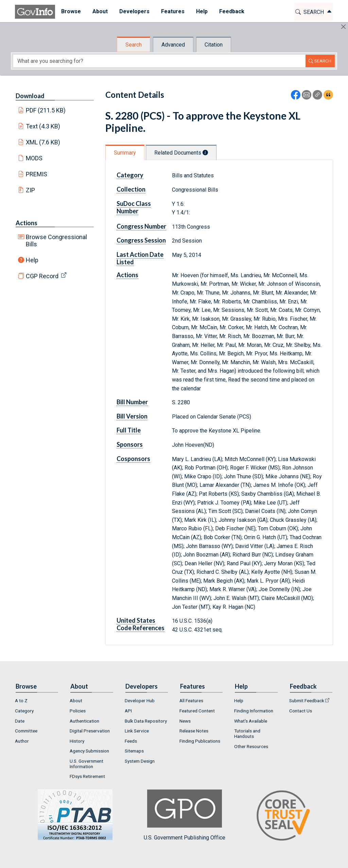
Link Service (137, 731)
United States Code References (141, 624)
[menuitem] (71, 12)
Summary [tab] (125, 153)
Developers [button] (134, 11)
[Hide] (343, 27)
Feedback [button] (231, 11)
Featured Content (197, 711)
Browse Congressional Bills (56, 241)
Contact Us (301, 711)
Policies (78, 711)
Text (43, 126)
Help (32, 260)
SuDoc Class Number (134, 207)
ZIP (30, 190)
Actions (27, 223)
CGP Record (42, 276)
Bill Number (132, 402)
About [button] (100, 11)
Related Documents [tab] (181, 153)
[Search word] (159, 61)
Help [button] (202, 11)
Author (22, 741)
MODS (34, 158)
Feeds (131, 741)
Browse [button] (71, 11)
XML (43, 142)
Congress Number (141, 226)
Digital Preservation (90, 731)
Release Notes (194, 731)
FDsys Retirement (87, 776)
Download (30, 96)
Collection (131, 189)
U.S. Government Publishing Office (185, 815)
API (128, 711)
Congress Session (141, 240)
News (185, 721)
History (77, 741)
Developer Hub (140, 701)
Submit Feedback (307, 701)
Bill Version (132, 416)
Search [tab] (134, 45)
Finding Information (254, 711)
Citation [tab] (214, 45)
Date (20, 721)
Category (130, 175)
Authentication (84, 721)
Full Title (129, 430)
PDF (46, 110)
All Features (191, 701)
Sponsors (130, 444)
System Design (140, 761)
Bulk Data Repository (146, 721)
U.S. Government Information (86, 764)
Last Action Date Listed (140, 258)
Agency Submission (89, 751)
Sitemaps (134, 751)
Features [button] (172, 11)
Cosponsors (133, 459)
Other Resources (251, 746)
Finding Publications (200, 741)
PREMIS (37, 174)
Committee (26, 731)
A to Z (21, 701)
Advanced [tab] (173, 45)
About (76, 701)
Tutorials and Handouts (247, 733)
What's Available (251, 721)
